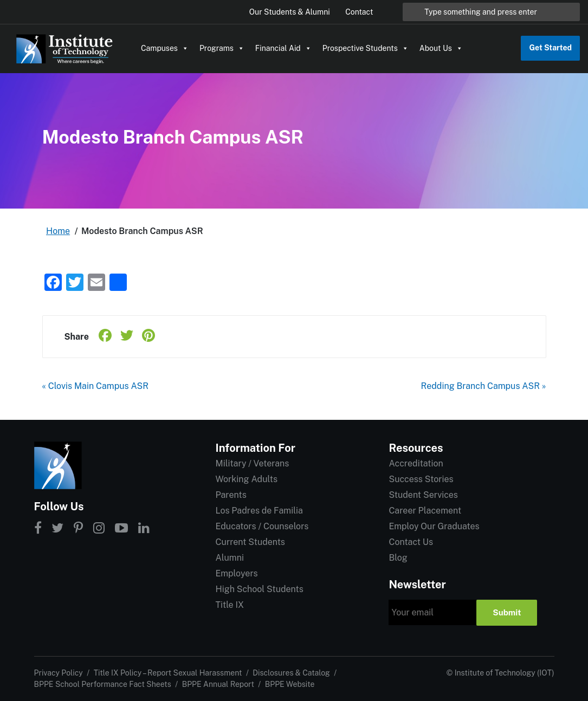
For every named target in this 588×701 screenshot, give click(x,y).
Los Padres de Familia (259, 511)
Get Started (550, 48)
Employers (236, 573)
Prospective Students (366, 48)
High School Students (259, 589)
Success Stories (421, 479)
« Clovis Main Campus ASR (96, 386)
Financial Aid (283, 48)
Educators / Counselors (262, 526)
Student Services (423, 495)
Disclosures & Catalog (291, 673)
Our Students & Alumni (290, 12)
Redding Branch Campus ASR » (484, 386)
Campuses (165, 48)
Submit (507, 612)
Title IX (230, 605)
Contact (359, 12)
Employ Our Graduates (434, 526)
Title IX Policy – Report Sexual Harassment (168, 673)
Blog (398, 558)
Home (58, 231)
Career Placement (425, 511)
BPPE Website (290, 684)
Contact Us (411, 542)
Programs (222, 48)
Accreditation (416, 463)
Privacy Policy (59, 673)
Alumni (229, 558)
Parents (231, 495)
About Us (441, 48)
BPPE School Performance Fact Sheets (103, 684)
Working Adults (246, 479)
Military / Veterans (252, 463)
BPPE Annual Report (218, 684)
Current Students (250, 542)
